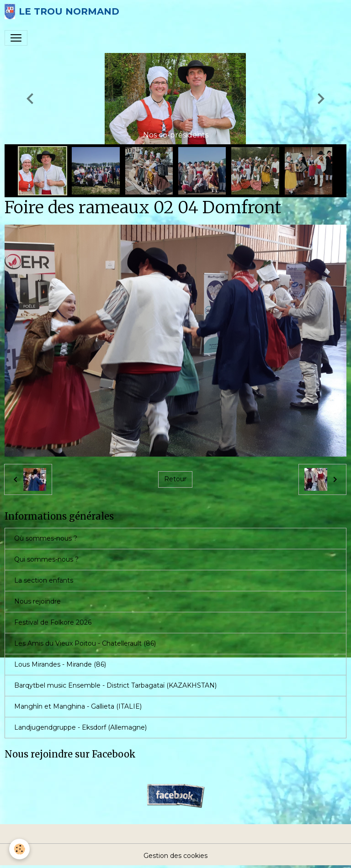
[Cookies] (19, 849)
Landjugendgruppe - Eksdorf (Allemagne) (80, 727)
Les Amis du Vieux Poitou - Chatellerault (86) (85, 643)
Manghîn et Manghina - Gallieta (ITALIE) (78, 706)
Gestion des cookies (175, 856)
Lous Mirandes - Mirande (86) (60, 664)
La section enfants (44, 580)
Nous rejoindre (37, 601)
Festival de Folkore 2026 (53, 622)
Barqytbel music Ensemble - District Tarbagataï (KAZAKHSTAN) (115, 685)
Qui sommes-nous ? (46, 559)
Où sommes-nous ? (46, 538)
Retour (175, 479)
